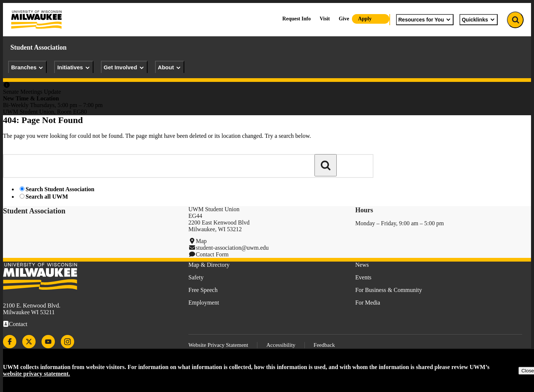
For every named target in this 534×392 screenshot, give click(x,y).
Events (363, 277)
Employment (204, 303)
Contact (18, 324)
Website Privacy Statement (218, 345)
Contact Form (212, 254)
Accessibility (281, 345)
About (170, 67)
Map (201, 241)
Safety (196, 277)
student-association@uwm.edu (232, 248)
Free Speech (203, 290)
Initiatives (74, 67)
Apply (365, 19)
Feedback (324, 345)
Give (344, 19)
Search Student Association (60, 189)
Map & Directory (209, 265)
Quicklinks (479, 20)
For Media (368, 303)
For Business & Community (389, 290)
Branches (27, 67)
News (362, 265)
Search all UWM (47, 197)
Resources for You (425, 20)
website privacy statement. (37, 374)
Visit (325, 19)
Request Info (296, 19)
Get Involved (124, 67)
